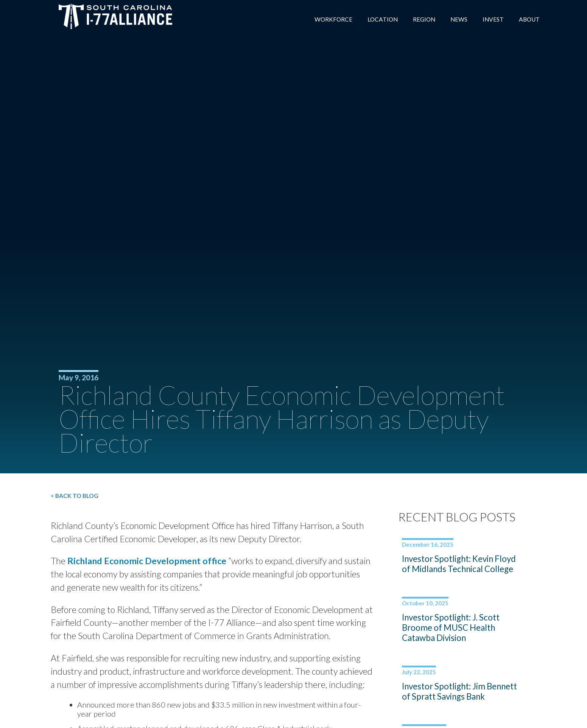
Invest (492, 19)
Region (422, 19)
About (529, 19)
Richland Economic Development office (157, 563)
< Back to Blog (83, 496)
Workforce (329, 19)
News (457, 19)
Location (379, 19)
